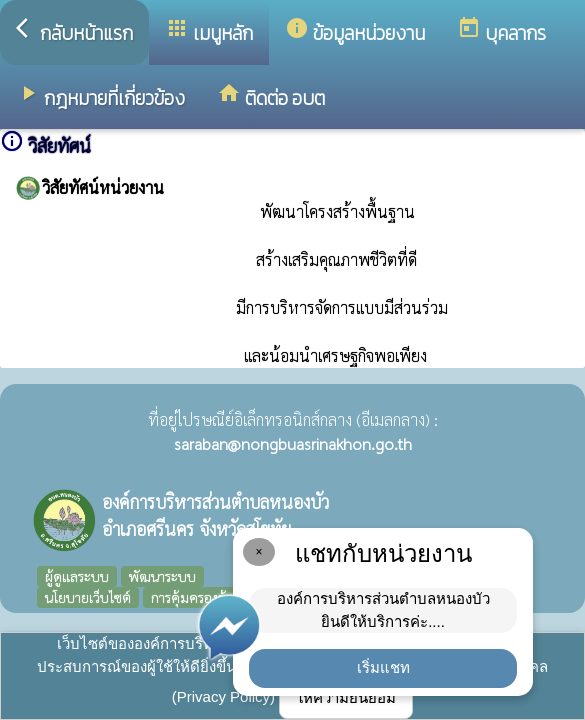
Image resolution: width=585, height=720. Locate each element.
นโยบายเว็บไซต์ (88, 597)
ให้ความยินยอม (346, 697)
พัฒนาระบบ (162, 576)
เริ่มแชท (383, 667)
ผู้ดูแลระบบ (77, 576)
